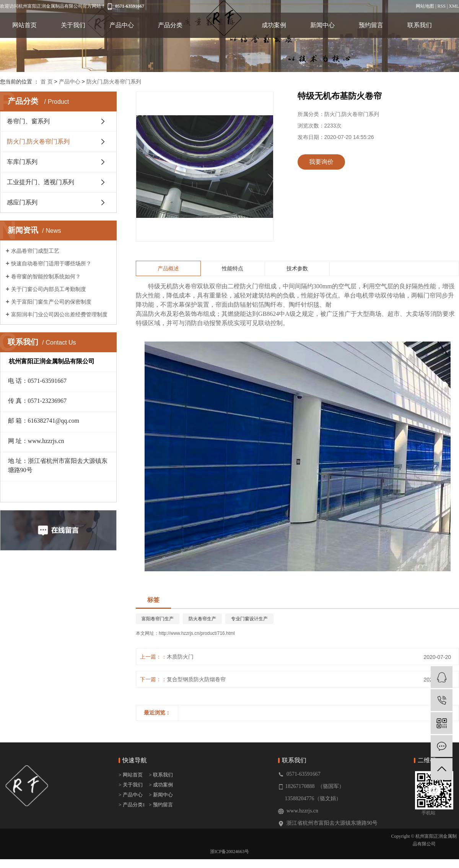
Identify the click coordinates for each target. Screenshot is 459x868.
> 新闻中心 (161, 795)
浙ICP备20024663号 (230, 852)
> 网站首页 (131, 775)
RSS (442, 6)
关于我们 (73, 25)
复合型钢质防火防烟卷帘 (196, 679)
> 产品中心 (131, 795)
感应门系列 (22, 202)
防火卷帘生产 (202, 619)
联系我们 (420, 25)
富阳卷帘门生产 (158, 619)
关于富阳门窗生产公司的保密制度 (51, 302)
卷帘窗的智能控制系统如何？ (46, 276)
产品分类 (170, 25)
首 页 (47, 82)
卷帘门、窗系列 (28, 121)
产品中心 (122, 25)
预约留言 (371, 25)
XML (454, 6)
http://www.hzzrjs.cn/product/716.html (197, 633)
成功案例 (274, 25)
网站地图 (425, 6)
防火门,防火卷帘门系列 (114, 82)
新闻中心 (322, 25)
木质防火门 (180, 657)
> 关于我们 (131, 785)
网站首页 (24, 25)
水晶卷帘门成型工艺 (35, 251)
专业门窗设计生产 (249, 619)
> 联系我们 (161, 775)
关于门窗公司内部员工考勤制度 (49, 289)
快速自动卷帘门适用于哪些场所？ (51, 263)
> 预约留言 (161, 805)
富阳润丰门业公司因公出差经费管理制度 (59, 314)
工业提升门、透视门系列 (41, 182)
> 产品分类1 (132, 805)
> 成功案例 (161, 785)
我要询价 (321, 162)
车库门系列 (22, 162)
